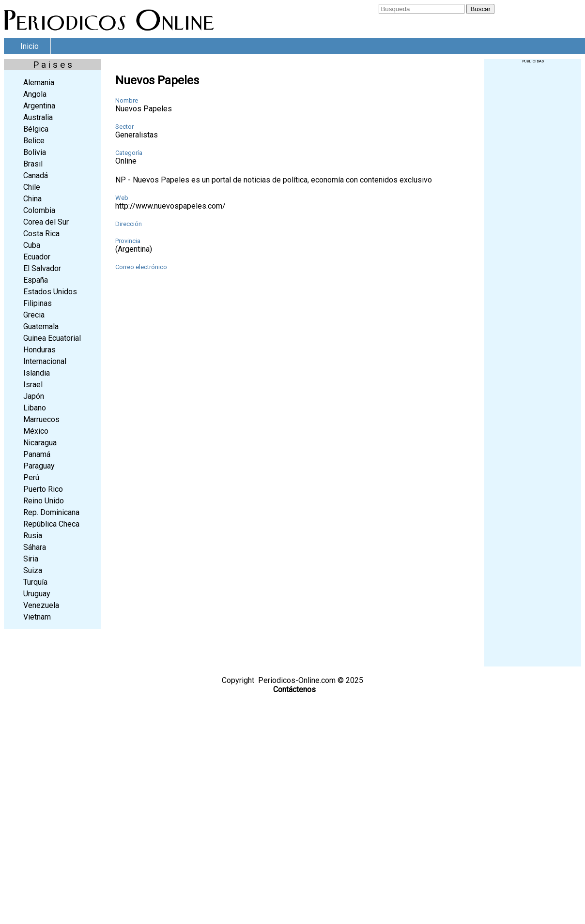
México (36, 431)
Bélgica (36, 129)
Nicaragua (40, 443)
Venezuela (41, 605)
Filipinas (38, 303)
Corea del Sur (46, 222)
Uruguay (37, 594)
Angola (35, 94)
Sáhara (35, 547)
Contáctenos (294, 689)
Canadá (36, 175)
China (32, 199)
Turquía (35, 582)
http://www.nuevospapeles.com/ (170, 206)
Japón (34, 396)
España (36, 280)
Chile (32, 187)
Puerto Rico (43, 489)
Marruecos (41, 419)
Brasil (33, 164)
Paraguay (39, 466)
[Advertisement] (533, 209)
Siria (31, 559)
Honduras (39, 350)
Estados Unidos (50, 292)
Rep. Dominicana (51, 512)
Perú (31, 477)
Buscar (480, 9)
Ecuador (37, 257)
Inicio (30, 46)
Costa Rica (41, 234)
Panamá (37, 454)
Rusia (33, 536)
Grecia (34, 315)
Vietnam (37, 617)
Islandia (37, 373)
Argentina (39, 106)
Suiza (33, 570)
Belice (34, 141)
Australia (38, 117)
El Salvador (42, 268)
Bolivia (35, 152)
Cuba (32, 245)
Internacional (45, 361)
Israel (33, 385)
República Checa (51, 524)
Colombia (39, 210)
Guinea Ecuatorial (52, 338)
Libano (35, 408)
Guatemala (41, 326)
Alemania (39, 83)
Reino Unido (44, 501)
